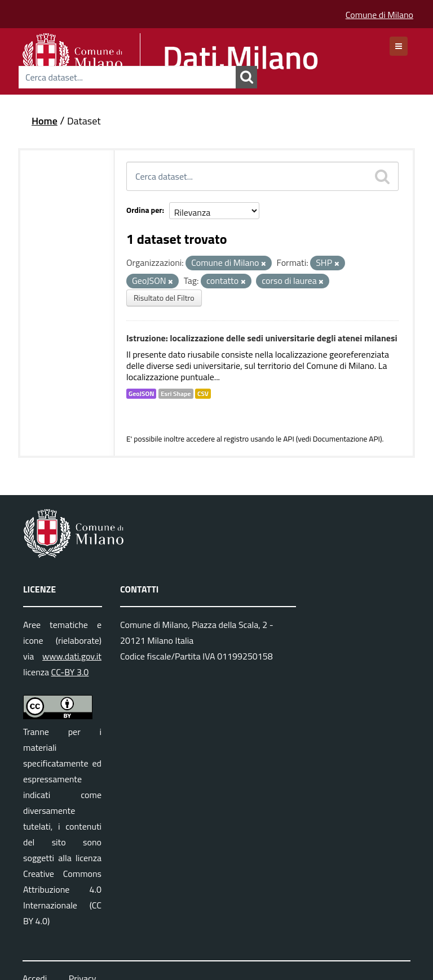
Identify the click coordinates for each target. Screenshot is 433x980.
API (289, 439)
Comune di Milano (379, 15)
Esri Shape (176, 394)
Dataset (84, 121)
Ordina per (144, 210)
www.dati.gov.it (72, 656)
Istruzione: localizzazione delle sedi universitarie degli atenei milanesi (262, 338)
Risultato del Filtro (164, 298)
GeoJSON (141, 394)
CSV (203, 394)
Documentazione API (346, 439)
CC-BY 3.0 (70, 672)
